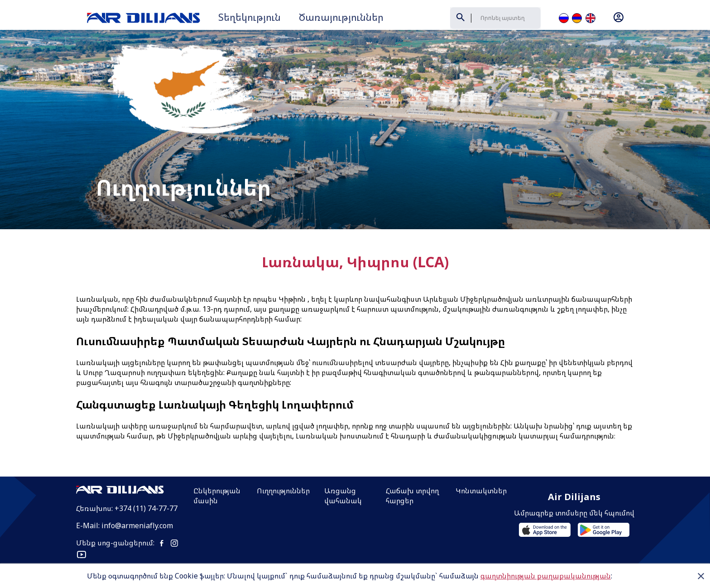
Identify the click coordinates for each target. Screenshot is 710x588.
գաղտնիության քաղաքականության (546, 576)
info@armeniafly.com (137, 496)
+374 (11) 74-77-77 (146, 478)
